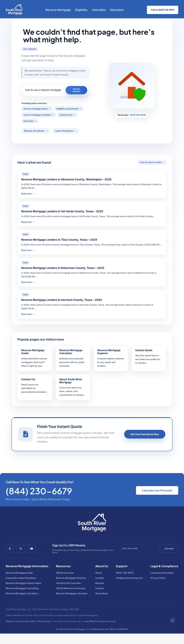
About (99, 573)
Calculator (99, 10)
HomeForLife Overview (68, 583)
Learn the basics (64, 131)
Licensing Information (162, 573)
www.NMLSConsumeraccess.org (100, 621)
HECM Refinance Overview (71, 588)
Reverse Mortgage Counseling (22, 588)
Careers (100, 588)
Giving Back (102, 593)
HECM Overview (65, 573)
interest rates (66, 115)
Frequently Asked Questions (21, 578)
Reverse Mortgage (58, 10)
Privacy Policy (158, 578)
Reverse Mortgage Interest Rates (24, 583)
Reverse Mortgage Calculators (22, 593)
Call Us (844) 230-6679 (163, 10)
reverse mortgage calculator (37, 115)
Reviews (100, 583)
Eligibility (81, 10)
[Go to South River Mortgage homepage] (14, 10)
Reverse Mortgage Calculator (72, 593)
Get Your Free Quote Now (145, 434)
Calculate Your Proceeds (157, 490)
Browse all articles (34, 131)
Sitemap (10, 621)
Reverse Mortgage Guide (19, 573)
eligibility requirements (67, 109)
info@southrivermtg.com (129, 578)
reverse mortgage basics (36, 109)
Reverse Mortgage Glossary (71, 578)
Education (117, 10)
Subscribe (169, 549)
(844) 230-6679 (138, 115)
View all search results (151, 162)
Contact (100, 578)
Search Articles (76, 90)
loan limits (29, 121)
